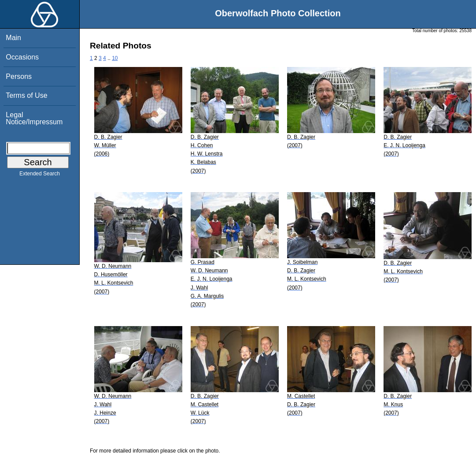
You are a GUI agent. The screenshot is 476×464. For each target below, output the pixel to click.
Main (13, 38)
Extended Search (40, 175)
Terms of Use (26, 95)
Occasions (22, 57)
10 (115, 58)
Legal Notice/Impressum (34, 118)
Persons (19, 76)
